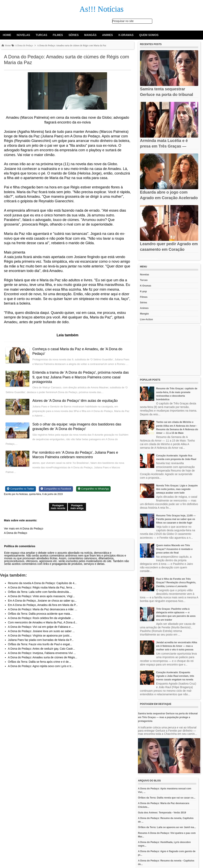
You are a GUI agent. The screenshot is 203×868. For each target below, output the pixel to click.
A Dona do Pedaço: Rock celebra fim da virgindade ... (41, 623)
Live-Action (146, 319)
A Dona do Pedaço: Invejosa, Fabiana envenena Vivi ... (42, 658)
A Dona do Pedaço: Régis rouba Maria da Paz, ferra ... (42, 592)
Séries (73, 35)
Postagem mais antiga (77, 511)
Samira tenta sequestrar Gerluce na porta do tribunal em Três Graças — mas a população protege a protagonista (168, 717)
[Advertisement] (169, 350)
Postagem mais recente (58, 511)
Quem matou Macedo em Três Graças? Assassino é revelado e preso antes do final (174, 549)
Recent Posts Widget (149, 259)
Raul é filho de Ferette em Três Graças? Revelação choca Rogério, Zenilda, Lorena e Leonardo (176, 583)
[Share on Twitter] (21, 494)
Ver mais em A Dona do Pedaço (24, 533)
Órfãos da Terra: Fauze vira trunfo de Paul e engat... (40, 649)
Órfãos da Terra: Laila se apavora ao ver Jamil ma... (167, 827)
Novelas (23, 35)
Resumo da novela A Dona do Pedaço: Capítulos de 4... (42, 588)
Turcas (41, 35)
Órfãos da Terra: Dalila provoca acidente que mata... (40, 618)
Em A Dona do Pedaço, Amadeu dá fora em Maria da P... (43, 610)
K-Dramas (126, 35)
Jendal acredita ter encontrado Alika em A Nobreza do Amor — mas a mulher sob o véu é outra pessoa (177, 646)
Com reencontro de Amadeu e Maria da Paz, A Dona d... (43, 627)
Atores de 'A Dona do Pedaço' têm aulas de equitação (75, 405)
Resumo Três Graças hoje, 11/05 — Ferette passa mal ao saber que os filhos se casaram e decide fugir (176, 519)
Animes (107, 35)
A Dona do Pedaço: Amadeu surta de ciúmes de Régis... (43, 662)
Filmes (58, 35)
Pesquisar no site (123, 21)
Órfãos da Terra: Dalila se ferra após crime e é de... (39, 666)
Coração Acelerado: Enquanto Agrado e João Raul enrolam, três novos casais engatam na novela (175, 676)
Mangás (90, 35)
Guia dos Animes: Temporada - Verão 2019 (162, 813)
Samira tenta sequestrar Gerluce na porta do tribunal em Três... (167, 95)
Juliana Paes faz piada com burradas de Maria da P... (41, 644)
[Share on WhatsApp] (93, 494)
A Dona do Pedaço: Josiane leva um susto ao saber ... (41, 636)
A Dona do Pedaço (16, 537)
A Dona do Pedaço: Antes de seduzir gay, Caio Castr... (41, 653)
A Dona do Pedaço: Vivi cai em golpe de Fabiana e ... (41, 631)
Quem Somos (149, 35)
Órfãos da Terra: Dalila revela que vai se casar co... (167, 798)
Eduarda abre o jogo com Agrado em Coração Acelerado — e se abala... (169, 198)
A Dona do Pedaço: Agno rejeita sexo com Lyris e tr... (41, 671)
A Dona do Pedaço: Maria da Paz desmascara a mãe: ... (43, 614)
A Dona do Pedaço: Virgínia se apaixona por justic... (40, 640)
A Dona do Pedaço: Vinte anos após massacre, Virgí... (41, 601)
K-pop (143, 291)
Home (7, 35)
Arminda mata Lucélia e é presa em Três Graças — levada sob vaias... (164, 146)
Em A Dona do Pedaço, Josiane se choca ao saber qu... (42, 605)
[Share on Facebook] (56, 494)
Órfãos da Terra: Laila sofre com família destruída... (40, 596)
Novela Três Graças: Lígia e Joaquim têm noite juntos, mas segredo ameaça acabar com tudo (177, 489)
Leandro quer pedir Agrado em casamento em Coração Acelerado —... (169, 249)
